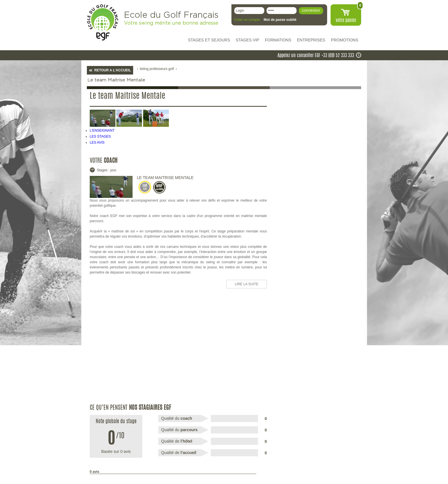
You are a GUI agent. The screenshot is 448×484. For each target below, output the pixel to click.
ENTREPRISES (311, 40)
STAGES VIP (247, 40)
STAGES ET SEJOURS (209, 40)
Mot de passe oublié (280, 20)
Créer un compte (247, 20)
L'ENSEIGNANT (102, 130)
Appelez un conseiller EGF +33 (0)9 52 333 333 (316, 56)
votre (346, 21)
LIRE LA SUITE (247, 284)
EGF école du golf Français (103, 22)
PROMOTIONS (345, 40)
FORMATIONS (278, 40)
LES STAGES (100, 136)
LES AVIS (97, 142)
